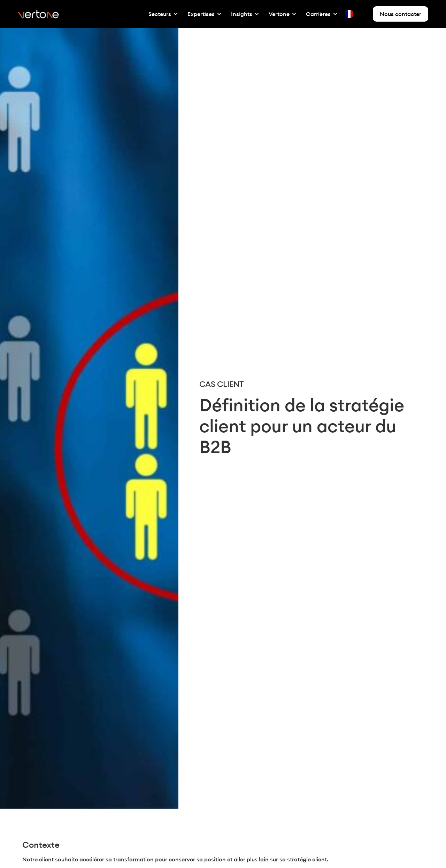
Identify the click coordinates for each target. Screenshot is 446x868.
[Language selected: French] (358, 14)
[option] (364, 14)
